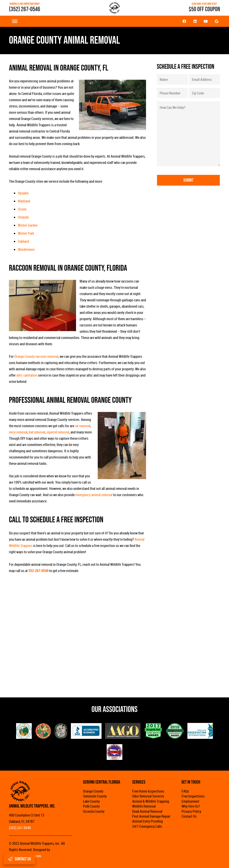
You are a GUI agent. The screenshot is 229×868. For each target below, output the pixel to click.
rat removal (83, 426)
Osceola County (94, 811)
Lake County (91, 801)
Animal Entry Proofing (147, 821)
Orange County (93, 791)
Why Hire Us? (191, 806)
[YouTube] (206, 21)
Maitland (24, 201)
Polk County (91, 806)
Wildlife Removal (144, 806)
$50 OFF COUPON (204, 9)
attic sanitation (27, 375)
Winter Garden (28, 225)
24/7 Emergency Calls (147, 826)
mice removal (18, 432)
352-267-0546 (38, 571)
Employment (190, 801)
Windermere (26, 249)
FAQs (185, 791)
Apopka (23, 193)
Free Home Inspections (148, 791)
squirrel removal (58, 432)
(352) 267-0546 (25, 9)
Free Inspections (193, 796)
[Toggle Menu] (15, 21)
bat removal (37, 432)
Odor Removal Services (148, 796)
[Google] (216, 21)
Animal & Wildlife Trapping (151, 801)
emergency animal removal (94, 495)
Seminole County (95, 796)
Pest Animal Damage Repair (151, 816)
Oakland (23, 241)
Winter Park (26, 233)
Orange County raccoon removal (36, 356)
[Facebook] (184, 21)
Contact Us (189, 816)
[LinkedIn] (195, 21)
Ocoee (22, 209)
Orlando (23, 217)
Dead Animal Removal (147, 811)
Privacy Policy (191, 811)
